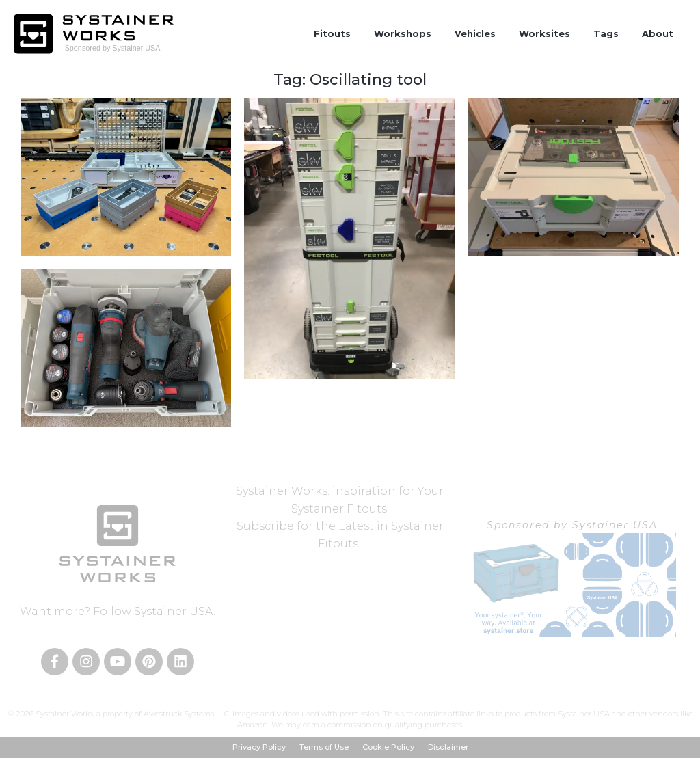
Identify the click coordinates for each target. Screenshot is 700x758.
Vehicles (475, 33)
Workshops (403, 33)
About (658, 33)
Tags (606, 33)
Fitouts (332, 33)
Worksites (544, 33)
